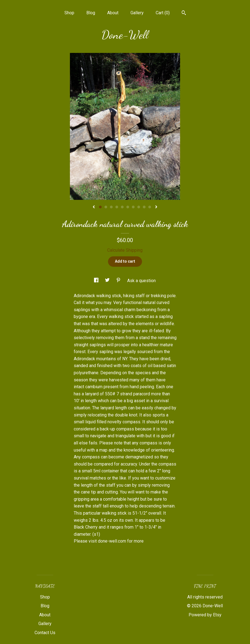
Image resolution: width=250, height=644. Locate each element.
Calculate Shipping (125, 250)
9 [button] (144, 207)
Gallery (137, 13)
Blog (91, 13)
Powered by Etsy (205, 615)
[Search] (184, 13)
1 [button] (100, 207)
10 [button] (150, 207)
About (113, 13)
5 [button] (122, 207)
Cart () (163, 13)
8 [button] (139, 207)
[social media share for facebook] (97, 281)
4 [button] (117, 207)
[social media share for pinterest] (119, 281)
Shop (69, 13)
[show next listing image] (156, 207)
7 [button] (133, 207)
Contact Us (45, 633)
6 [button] (128, 207)
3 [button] (111, 207)
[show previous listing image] (94, 207)
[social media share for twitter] (108, 281)
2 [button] (106, 207)
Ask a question (141, 281)
